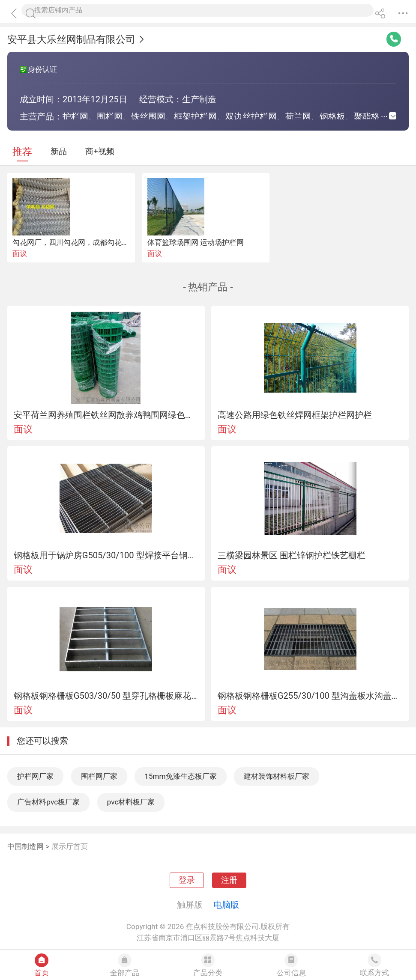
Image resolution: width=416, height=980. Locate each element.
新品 (59, 152)
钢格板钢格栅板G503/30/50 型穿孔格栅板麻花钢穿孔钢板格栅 (106, 696)
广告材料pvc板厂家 (48, 802)
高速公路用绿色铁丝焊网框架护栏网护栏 (295, 415)
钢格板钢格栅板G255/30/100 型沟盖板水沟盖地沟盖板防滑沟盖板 (310, 696)
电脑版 (226, 905)
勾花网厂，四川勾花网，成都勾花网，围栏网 (85, 242)
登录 (187, 880)
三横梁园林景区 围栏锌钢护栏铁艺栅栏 (292, 555)
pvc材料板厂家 (131, 802)
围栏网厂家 (99, 776)
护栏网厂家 (35, 776)
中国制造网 (25, 846)
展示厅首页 (70, 846)
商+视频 (100, 152)
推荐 (22, 152)
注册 (229, 880)
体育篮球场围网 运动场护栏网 (196, 242)
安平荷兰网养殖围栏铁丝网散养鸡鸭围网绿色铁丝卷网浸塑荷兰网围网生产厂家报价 (106, 415)
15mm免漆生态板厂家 (181, 776)
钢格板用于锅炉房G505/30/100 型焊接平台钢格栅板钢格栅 (106, 555)
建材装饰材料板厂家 (277, 776)
